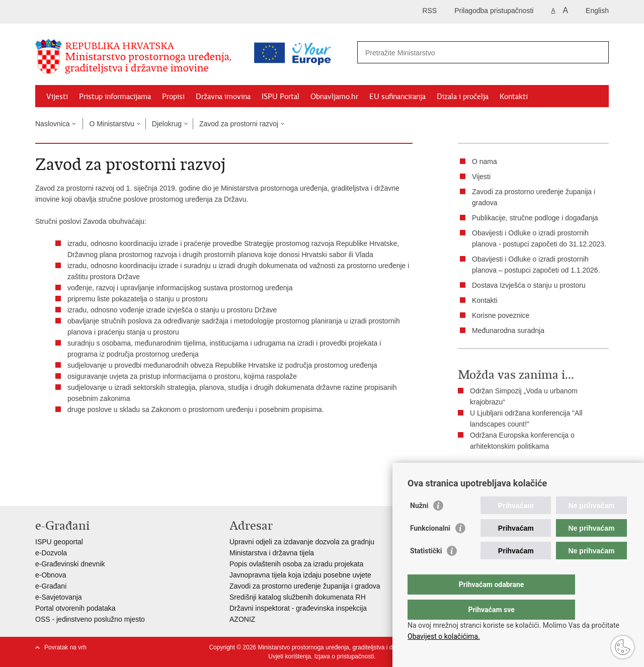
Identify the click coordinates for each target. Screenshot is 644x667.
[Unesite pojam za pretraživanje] (439, 53)
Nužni (419, 526)
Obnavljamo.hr (334, 97)
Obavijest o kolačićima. (444, 636)
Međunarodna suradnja (508, 330)
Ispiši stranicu (486, 471)
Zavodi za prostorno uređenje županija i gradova (305, 586)
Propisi (173, 97)
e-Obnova (51, 575)
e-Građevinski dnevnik (70, 564)
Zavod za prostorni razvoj (239, 124)
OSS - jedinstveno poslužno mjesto (90, 619)
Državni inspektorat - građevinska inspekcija (298, 608)
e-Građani (51, 586)
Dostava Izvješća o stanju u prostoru (529, 285)
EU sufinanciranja (397, 97)
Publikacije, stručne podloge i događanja (535, 218)
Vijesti (57, 97)
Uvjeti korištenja (290, 656)
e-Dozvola (51, 553)
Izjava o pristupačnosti (344, 656)
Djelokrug (167, 124)
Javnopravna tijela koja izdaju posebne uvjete (300, 575)
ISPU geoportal (59, 542)
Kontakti (514, 97)
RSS (429, 11)
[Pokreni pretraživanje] (597, 52)
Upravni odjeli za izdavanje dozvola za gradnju (302, 542)
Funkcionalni (430, 548)
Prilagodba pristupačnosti (494, 11)
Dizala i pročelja (463, 97)
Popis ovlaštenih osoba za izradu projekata (296, 564)
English (597, 11)
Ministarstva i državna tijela (272, 553)
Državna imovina (223, 97)
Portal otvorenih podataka (75, 608)
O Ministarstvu (111, 124)
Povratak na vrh (65, 647)
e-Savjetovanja (59, 597)
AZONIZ (242, 619)
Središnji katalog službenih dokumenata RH (298, 597)
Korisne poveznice (501, 315)
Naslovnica (52, 124)
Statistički (426, 571)
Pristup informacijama (115, 97)
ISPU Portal (280, 97)
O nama (485, 161)
